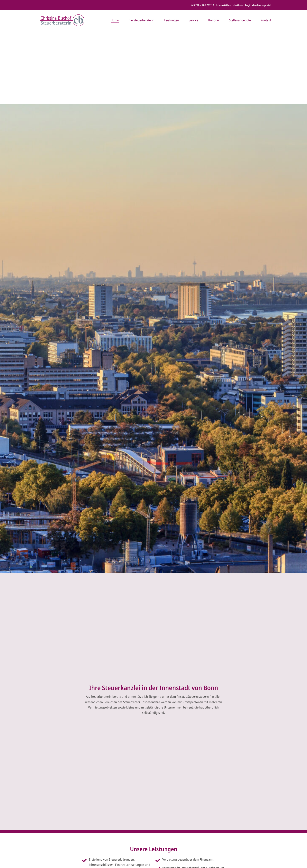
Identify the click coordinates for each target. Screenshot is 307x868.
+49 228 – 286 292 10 (202, 5)
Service (193, 20)
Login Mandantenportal (258, 5)
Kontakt (266, 20)
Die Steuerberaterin (141, 20)
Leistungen (172, 20)
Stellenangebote (240, 20)
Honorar (214, 20)
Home (115, 20)
